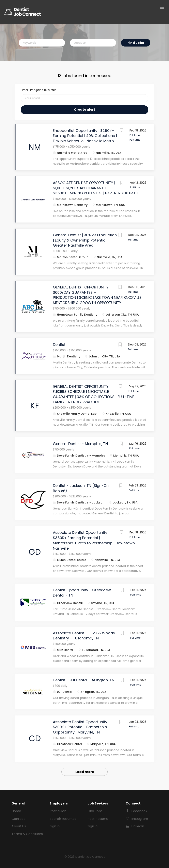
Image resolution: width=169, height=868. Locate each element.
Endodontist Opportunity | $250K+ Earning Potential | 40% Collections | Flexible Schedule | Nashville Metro (85, 136)
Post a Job (58, 811)
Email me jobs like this (39, 90)
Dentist (59, 345)
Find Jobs (136, 43)
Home (16, 811)
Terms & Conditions (27, 834)
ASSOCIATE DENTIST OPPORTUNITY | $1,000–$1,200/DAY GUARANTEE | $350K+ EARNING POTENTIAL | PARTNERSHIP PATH (96, 188)
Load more (85, 772)
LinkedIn (138, 826)
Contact (18, 819)
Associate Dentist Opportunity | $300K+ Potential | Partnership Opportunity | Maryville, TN (81, 727)
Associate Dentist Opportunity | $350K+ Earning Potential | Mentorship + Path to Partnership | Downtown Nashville (94, 540)
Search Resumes (63, 819)
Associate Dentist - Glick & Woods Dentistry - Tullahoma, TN (84, 636)
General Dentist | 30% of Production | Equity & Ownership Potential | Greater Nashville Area (85, 240)
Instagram (140, 819)
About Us (19, 826)
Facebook (139, 811)
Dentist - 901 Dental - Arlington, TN (84, 680)
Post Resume (98, 819)
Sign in (55, 826)
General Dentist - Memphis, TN (80, 444)
